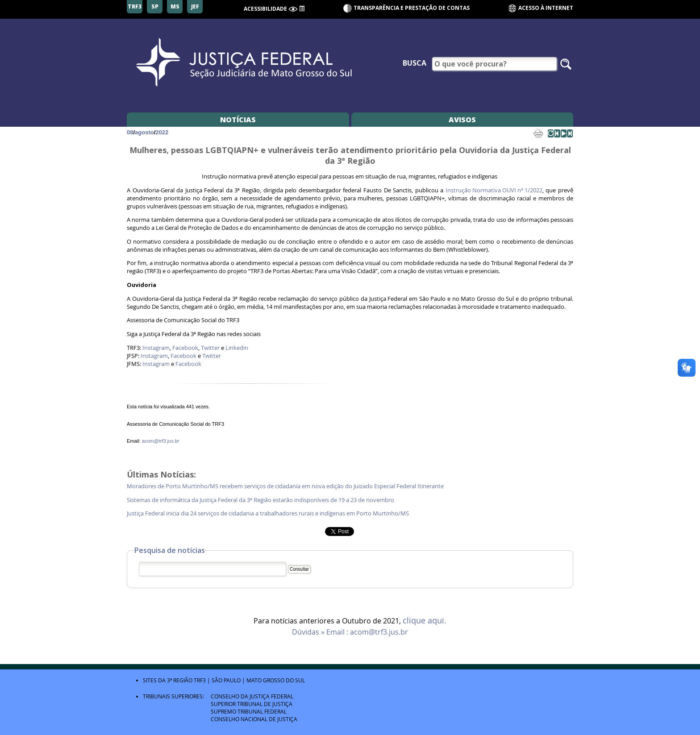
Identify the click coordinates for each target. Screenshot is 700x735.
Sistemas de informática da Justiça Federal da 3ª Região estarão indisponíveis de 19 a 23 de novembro (260, 500)
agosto (144, 132)
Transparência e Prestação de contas (412, 8)
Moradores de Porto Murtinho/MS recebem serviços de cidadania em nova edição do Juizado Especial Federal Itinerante (285, 486)
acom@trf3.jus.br (161, 441)
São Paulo (226, 680)
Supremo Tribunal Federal (249, 711)
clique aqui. (425, 621)
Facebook (185, 348)
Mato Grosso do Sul (276, 680)
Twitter (210, 348)
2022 (162, 132)
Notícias (238, 120)
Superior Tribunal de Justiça (252, 704)
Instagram (156, 348)
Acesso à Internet (540, 8)
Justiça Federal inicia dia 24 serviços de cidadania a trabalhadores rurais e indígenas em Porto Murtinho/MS (268, 513)
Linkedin (237, 348)
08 (130, 132)
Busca (415, 63)
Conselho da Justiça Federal (252, 696)
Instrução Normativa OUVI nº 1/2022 (494, 190)
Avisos (462, 120)
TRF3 (200, 680)
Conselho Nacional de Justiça (254, 719)
